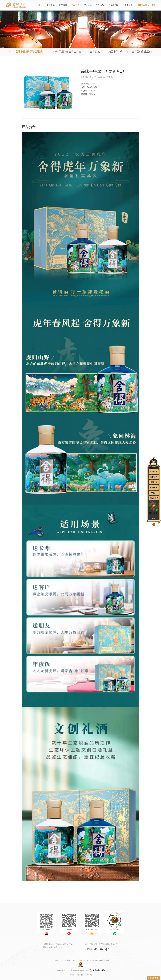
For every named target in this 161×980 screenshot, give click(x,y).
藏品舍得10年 (116, 52)
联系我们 (90, 975)
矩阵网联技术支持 (102, 960)
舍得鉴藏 (95, 52)
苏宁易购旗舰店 (92, 930)
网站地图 (80, 975)
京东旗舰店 (69, 930)
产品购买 (145, 5)
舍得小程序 (115, 930)
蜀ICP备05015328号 (87, 960)
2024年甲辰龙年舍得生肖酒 (66, 52)
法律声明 (71, 975)
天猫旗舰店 (46, 930)
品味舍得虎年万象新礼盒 (29, 52)
